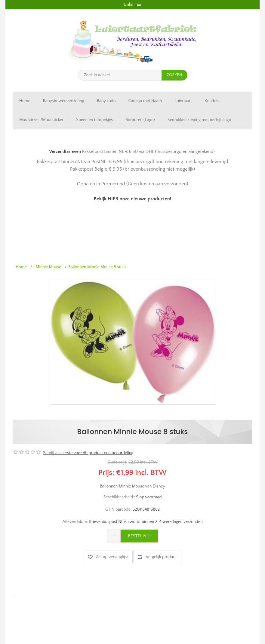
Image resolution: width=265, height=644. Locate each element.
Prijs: (106, 473)
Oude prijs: (117, 462)
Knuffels (212, 101)
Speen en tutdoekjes (94, 120)
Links (128, 5)
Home (25, 101)
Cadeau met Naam (145, 101)
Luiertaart (183, 101)
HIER (113, 199)
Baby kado (106, 101)
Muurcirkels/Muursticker (41, 120)
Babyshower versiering (64, 101)
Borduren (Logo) (140, 120)
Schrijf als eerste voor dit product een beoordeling (88, 453)
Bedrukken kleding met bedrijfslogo (199, 120)
